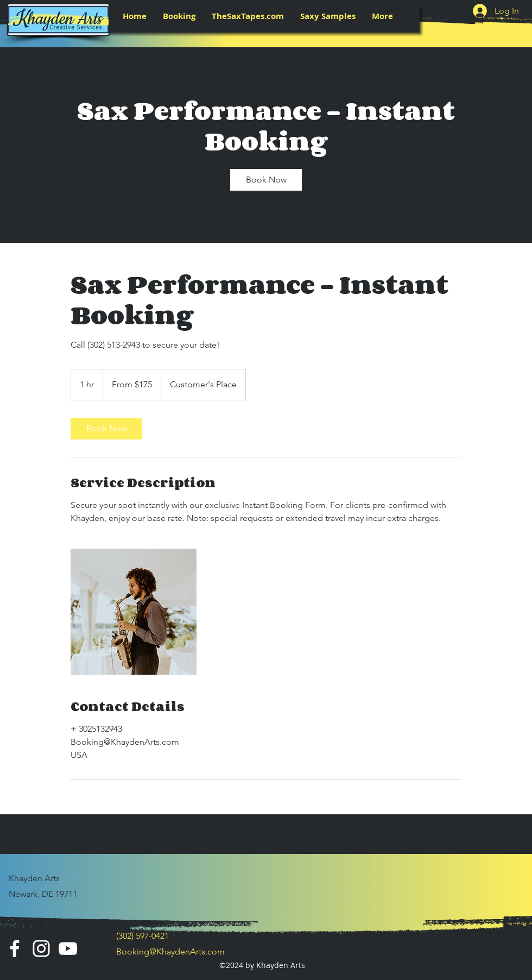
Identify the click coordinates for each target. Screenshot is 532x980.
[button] (179, 16)
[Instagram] (41, 948)
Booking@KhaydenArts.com (170, 951)
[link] (266, 180)
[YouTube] (68, 948)
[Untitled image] (134, 612)
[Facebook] (15, 948)
